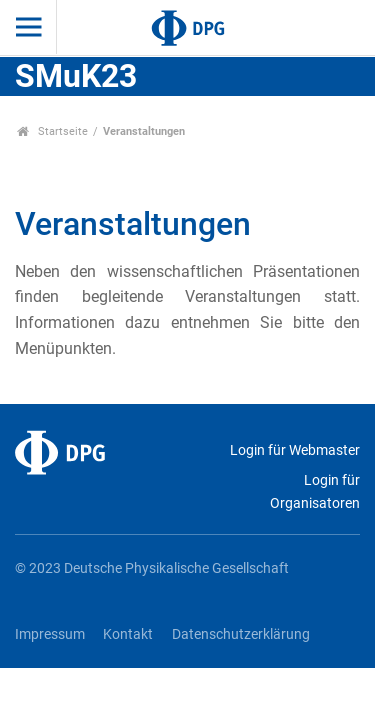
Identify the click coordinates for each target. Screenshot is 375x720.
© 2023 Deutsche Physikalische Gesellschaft (152, 568)
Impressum (50, 634)
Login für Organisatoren (315, 492)
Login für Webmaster (295, 450)
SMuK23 (76, 76)
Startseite (52, 131)
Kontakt (128, 634)
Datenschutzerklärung (241, 634)
